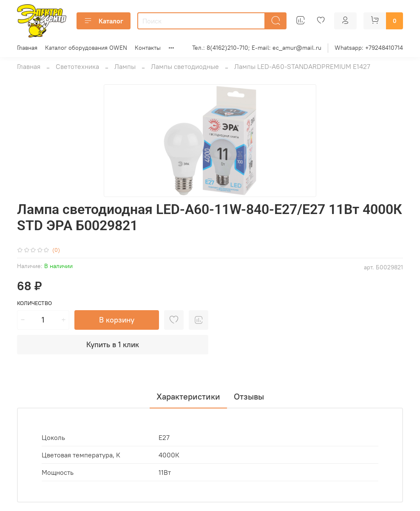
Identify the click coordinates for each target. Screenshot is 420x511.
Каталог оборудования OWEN (86, 48)
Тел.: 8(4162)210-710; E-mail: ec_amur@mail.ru (257, 48)
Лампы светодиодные (185, 66)
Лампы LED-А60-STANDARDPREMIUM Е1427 (302, 66)
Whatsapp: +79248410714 (369, 48)
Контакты (148, 48)
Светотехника (77, 66)
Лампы (125, 66)
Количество (34, 303)
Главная (27, 48)
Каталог (104, 21)
